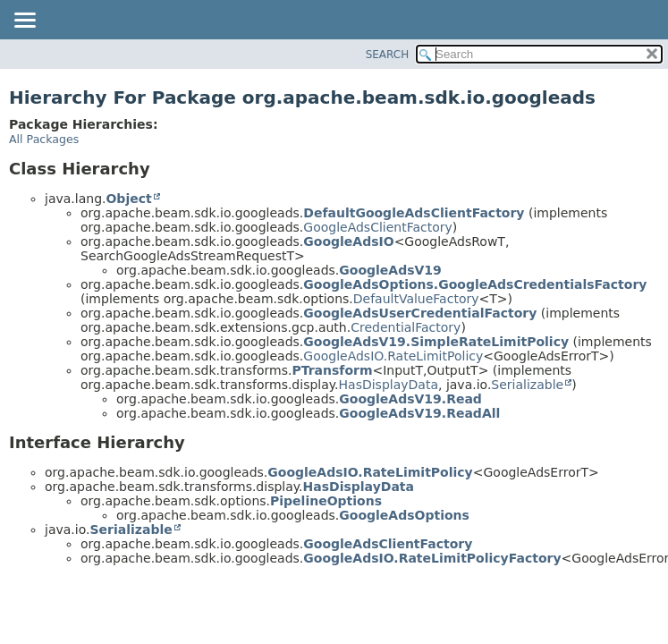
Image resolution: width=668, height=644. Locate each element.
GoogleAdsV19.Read (410, 399)
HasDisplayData (389, 385)
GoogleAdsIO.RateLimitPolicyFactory (432, 558)
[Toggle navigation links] (24, 21)
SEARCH (388, 55)
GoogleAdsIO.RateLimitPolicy (393, 356)
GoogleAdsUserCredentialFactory (420, 313)
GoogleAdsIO (348, 241)
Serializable (527, 385)
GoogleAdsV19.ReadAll (419, 413)
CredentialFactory (406, 327)
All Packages (44, 139)
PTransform (332, 370)
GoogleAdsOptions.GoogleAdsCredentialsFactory (475, 284)
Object (128, 199)
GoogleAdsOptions (404, 515)
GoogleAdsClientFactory (378, 227)
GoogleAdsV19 (390, 270)
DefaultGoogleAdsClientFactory (414, 213)
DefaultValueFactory (416, 299)
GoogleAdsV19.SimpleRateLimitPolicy (436, 342)
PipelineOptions (326, 501)
